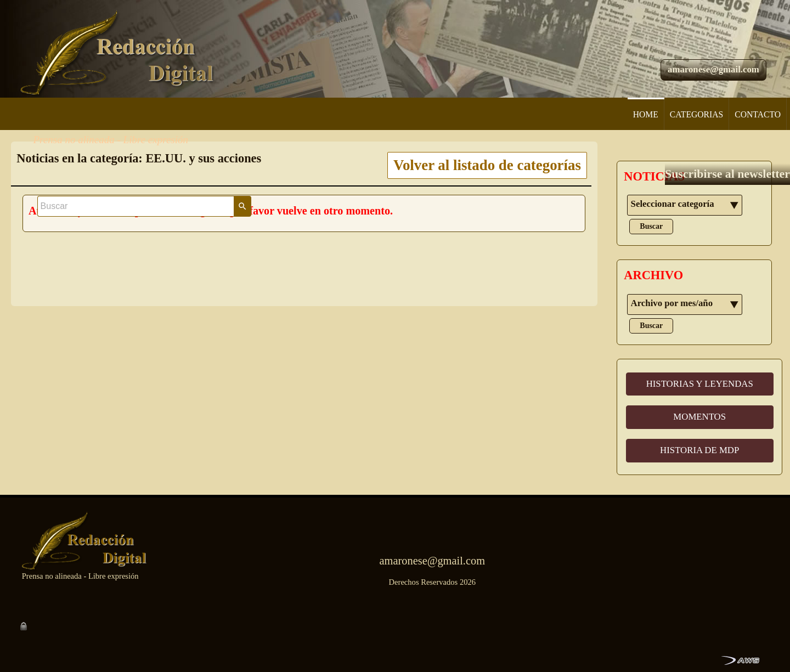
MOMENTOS (699, 417)
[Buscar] (662, 16)
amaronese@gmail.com (713, 47)
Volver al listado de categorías (487, 165)
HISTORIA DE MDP (699, 450)
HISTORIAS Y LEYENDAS (700, 384)
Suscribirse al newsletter (690, 80)
